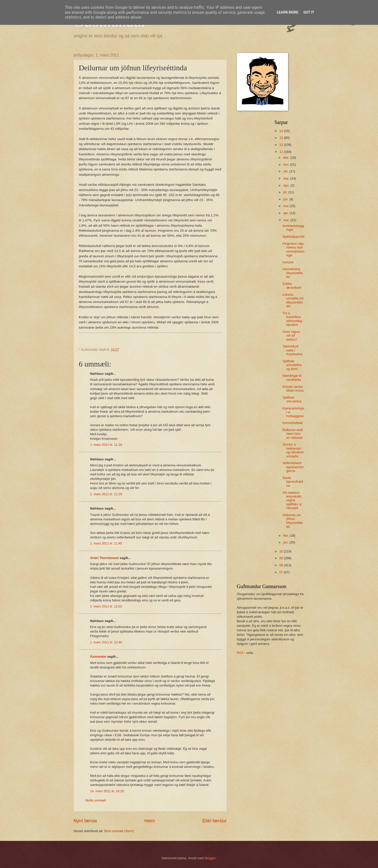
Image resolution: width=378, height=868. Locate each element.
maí (286, 206)
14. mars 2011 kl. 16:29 (107, 791)
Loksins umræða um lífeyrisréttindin (293, 300)
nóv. (287, 165)
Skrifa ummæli (95, 800)
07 (282, 572)
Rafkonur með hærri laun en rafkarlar (293, 434)
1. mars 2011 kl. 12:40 (106, 642)
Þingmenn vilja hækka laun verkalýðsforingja (293, 249)
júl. (286, 192)
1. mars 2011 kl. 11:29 (106, 494)
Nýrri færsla (85, 821)
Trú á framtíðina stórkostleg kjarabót (292, 319)
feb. (286, 536)
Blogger (210, 858)
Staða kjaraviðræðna (293, 482)
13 (282, 138)
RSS (240, 653)
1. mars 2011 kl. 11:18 (106, 445)
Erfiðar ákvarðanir (292, 286)
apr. (286, 213)
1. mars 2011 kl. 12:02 (106, 606)
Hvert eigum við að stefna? (291, 336)
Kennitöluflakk (293, 423)
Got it (309, 12)
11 (282, 152)
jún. (286, 199)
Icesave (288, 262)
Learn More (288, 12)
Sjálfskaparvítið (293, 237)
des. (287, 158)
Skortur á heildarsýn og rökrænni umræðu (293, 450)
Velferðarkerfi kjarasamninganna (293, 467)
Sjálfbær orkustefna (292, 399)
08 (282, 565)
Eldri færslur (214, 821)
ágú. (287, 185)
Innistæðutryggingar (293, 228)
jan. (286, 542)
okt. (286, 171)
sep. (287, 178)
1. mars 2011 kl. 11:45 (106, 543)
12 (282, 145)
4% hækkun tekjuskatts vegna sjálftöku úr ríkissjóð (292, 500)
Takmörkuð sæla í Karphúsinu (293, 350)
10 (282, 551)
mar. (287, 220)
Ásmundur (98, 657)
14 (282, 131)
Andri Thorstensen (104, 558)
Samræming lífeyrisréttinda (293, 273)
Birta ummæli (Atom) (119, 831)
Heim (149, 821)
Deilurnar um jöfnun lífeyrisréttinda (293, 521)
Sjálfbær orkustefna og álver (292, 365)
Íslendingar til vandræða (292, 378)
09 (282, 558)
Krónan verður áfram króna (293, 389)
